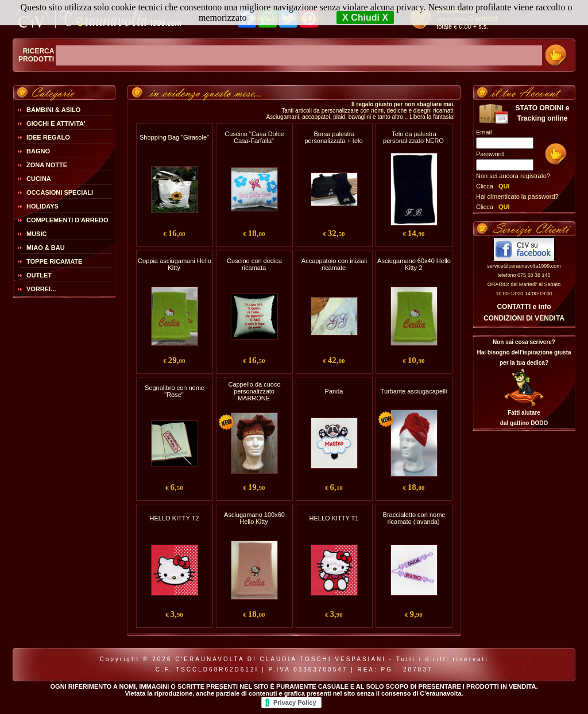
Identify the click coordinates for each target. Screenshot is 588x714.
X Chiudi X (365, 18)
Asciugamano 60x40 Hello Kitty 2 (414, 264)
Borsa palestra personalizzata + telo (333, 137)
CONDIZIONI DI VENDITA (524, 318)
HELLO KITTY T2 (175, 518)
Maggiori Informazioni (287, 18)
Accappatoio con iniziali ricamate (334, 264)
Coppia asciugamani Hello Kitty (175, 264)
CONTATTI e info (524, 307)
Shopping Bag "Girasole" (174, 137)
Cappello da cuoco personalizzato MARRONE (254, 391)
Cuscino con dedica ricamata (254, 264)
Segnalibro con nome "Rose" (175, 391)
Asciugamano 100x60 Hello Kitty (254, 518)
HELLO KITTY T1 (334, 518)
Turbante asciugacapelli (414, 391)
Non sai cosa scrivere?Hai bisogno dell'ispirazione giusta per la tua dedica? (524, 352)
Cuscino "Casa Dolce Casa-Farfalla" (254, 137)
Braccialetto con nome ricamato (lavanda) (414, 518)
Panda (334, 391)
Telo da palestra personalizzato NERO (413, 137)
